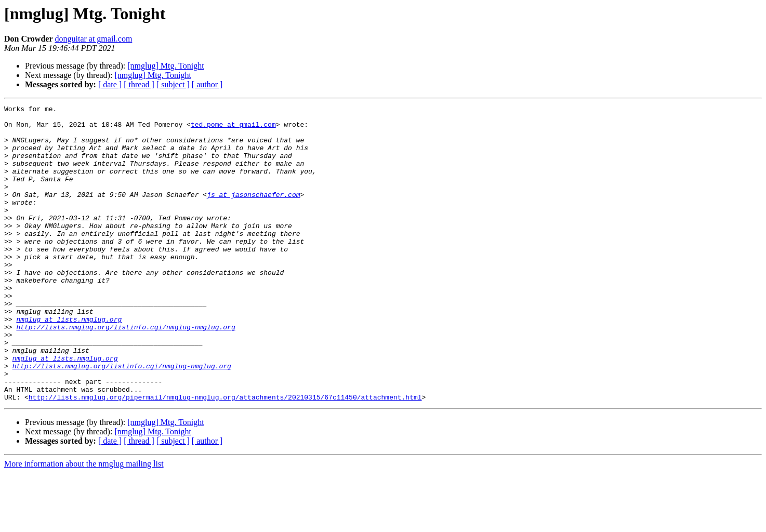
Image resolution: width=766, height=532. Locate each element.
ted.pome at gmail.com (233, 129)
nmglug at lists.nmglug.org (69, 363)
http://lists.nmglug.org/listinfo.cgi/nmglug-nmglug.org (126, 372)
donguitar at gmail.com (93, 39)
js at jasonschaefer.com (253, 213)
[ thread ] (139, 84)
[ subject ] (173, 84)
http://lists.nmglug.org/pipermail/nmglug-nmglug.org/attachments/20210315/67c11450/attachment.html (225, 456)
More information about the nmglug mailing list (84, 523)
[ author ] (207, 84)
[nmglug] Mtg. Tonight (166, 66)
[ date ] (110, 84)
